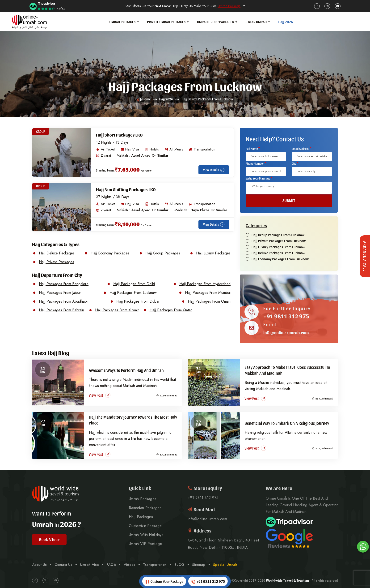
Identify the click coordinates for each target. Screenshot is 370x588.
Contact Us (63, 565)
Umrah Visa (89, 565)
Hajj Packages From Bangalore (64, 284)
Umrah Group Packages (216, 22)
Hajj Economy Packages (110, 253)
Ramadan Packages (145, 508)
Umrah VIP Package (145, 544)
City (295, 163)
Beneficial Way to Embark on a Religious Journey (287, 423)
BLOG (179, 565)
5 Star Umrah (256, 22)
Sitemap (199, 565)
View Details (214, 170)
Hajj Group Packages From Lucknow (278, 235)
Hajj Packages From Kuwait (117, 310)
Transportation (155, 565)
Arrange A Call (365, 256)
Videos (129, 565)
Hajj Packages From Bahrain (61, 310)
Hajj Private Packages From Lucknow (279, 241)
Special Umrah (225, 565)
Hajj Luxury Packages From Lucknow (278, 247)
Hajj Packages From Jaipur (60, 293)
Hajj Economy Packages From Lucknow (280, 259)
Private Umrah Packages (166, 22)
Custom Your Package (164, 582)
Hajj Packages (141, 517)
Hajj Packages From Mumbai (208, 293)
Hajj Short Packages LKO (119, 135)
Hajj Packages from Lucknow (185, 86)
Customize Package (145, 526)
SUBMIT (289, 200)
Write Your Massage (259, 178)
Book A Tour (49, 539)
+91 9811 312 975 (286, 316)
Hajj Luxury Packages (213, 253)
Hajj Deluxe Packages (57, 253)
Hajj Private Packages (57, 262)
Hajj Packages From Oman (209, 301)
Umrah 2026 (54, 524)
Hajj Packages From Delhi (134, 284)
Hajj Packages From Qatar (171, 310)
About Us (39, 565)
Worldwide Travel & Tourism (287, 580)
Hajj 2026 (286, 22)
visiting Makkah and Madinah (267, 389)
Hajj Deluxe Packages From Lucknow (278, 253)
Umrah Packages (123, 22)
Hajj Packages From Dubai (138, 301)
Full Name (253, 148)
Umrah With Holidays (146, 535)
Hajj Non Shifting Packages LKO (126, 189)
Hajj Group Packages (163, 253)
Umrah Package (229, 6)
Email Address (301, 148)
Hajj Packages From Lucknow (133, 293)
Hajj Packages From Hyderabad (205, 284)
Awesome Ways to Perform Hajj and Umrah (126, 370)
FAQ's (111, 565)
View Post (100, 395)
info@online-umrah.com (286, 333)
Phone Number (256, 163)
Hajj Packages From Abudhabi (63, 301)
